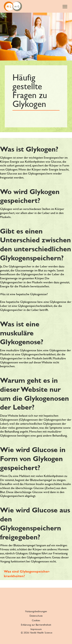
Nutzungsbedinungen (36, 611)
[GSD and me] (13, 6)
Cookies (36, 620)
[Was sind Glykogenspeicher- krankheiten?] (38, 574)
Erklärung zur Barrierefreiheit (36, 625)
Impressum (36, 629)
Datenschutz (36, 616)
